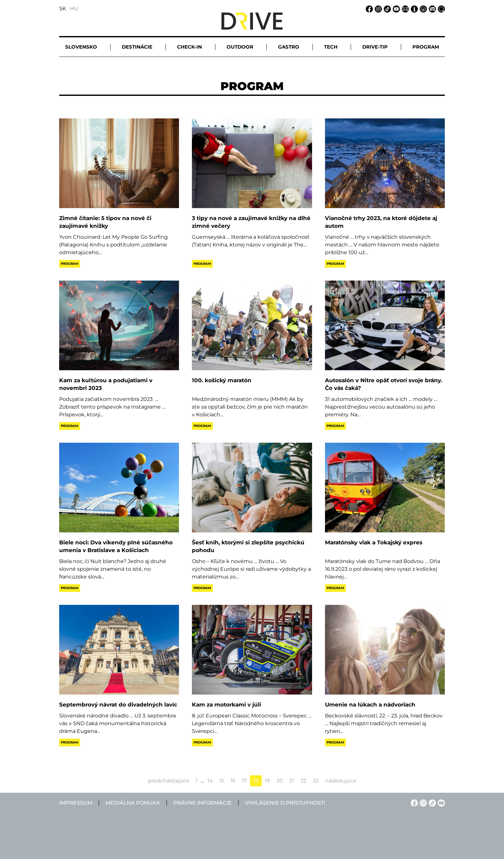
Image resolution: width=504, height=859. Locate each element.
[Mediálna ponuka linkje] (431, 9)
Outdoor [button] (240, 47)
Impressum (76, 803)
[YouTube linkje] (395, 9)
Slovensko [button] (81, 47)
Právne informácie (203, 803)
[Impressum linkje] (413, 9)
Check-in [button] (189, 47)
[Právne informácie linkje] (422, 9)
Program (70, 264)
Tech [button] (331, 47)
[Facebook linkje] (368, 9)
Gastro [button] (289, 47)
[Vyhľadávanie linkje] (440, 9)
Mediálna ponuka (133, 803)
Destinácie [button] (137, 47)
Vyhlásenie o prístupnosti (285, 803)
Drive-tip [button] (375, 47)
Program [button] (426, 47)
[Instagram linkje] (377, 9)
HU (74, 9)
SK (63, 9)
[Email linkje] (404, 9)
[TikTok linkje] (386, 9)
